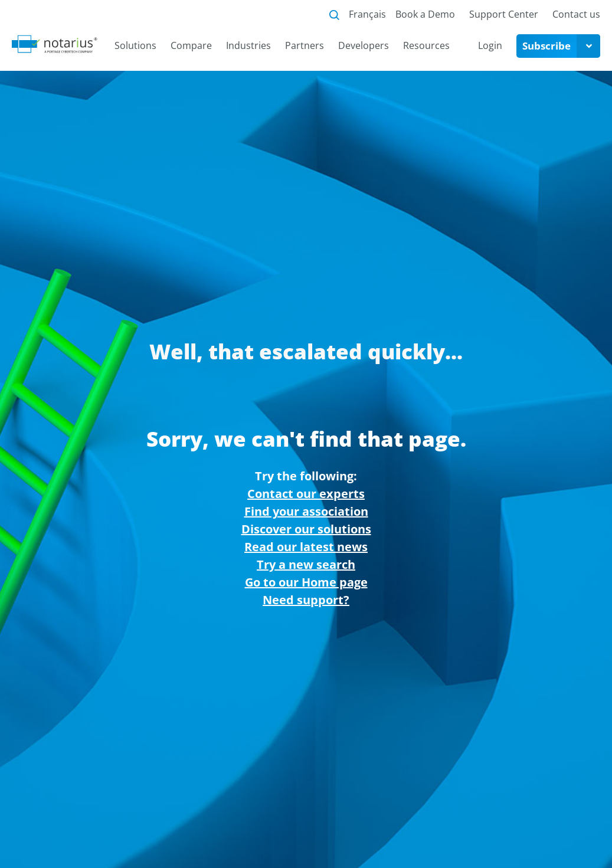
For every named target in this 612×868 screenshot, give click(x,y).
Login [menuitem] (490, 45)
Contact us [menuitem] (576, 14)
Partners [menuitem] (305, 45)
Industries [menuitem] (248, 45)
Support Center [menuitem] (504, 14)
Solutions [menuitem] (135, 45)
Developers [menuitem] (364, 45)
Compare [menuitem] (191, 45)
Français (367, 14)
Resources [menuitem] (426, 45)
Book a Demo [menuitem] (425, 14)
